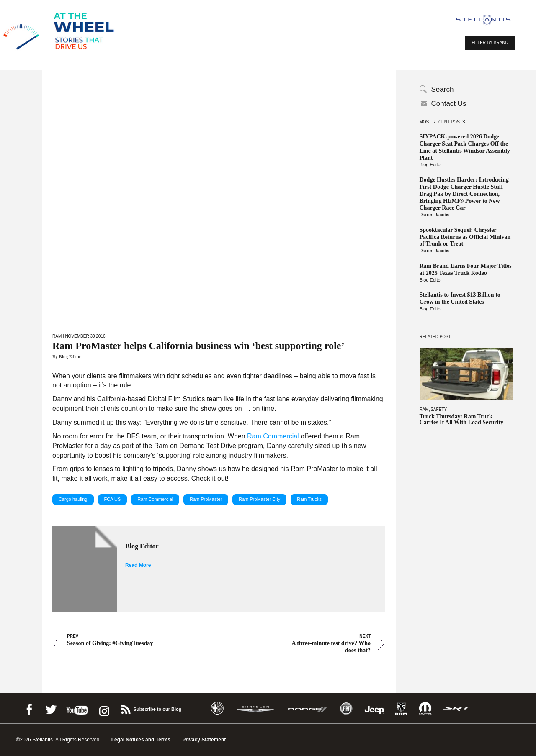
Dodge (308, 709)
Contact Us (449, 104)
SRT (457, 709)
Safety (439, 409)
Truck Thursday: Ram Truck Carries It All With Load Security (462, 420)
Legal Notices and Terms (141, 740)
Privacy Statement (204, 740)
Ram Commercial (273, 436)
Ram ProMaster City (259, 499)
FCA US (113, 499)
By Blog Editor (66, 356)
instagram (103, 708)
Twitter (51, 708)
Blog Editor (431, 164)
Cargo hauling (73, 499)
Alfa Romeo (217, 709)
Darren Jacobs (435, 215)
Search (443, 89)
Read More (138, 565)
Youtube (77, 708)
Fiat (346, 709)
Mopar (425, 709)
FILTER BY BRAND (490, 42)
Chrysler (255, 709)
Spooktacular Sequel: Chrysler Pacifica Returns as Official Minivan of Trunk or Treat (465, 237)
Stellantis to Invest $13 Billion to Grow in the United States (460, 298)
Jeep (374, 709)
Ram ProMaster (206, 499)
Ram (424, 409)
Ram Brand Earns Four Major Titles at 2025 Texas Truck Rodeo (466, 269)
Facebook (29, 708)
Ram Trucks (309, 499)
